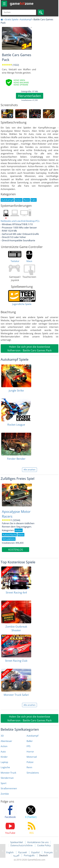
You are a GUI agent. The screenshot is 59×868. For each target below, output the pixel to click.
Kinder (4, 757)
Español (36, 852)
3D (2, 736)
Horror (30, 752)
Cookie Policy (44, 845)
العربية (16, 855)
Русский (23, 852)
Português (29, 855)
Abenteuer (6, 741)
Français (48, 852)
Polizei (30, 762)
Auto (3, 752)
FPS (28, 746)
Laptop (4, 762)
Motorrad (32, 757)
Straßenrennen (9, 788)
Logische (5, 767)
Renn (29, 767)
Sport (4, 783)
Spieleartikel (16, 842)
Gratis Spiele (12, 19)
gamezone (22, 3)
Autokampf (26, 19)
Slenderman (7, 778)
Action (4, 746)
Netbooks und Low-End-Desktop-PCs (20, 221)
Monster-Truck (8, 773)
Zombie (5, 794)
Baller (30, 741)
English (10, 852)
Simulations (33, 773)
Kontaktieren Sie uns (38, 842)
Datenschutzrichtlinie (22, 845)
